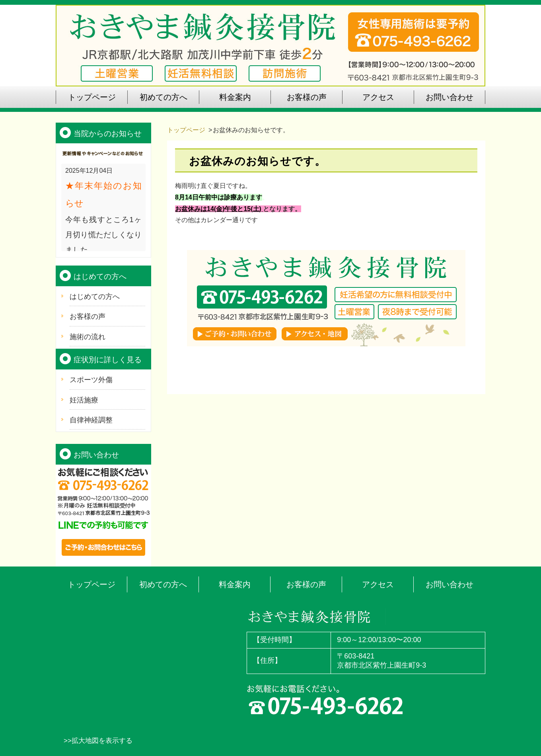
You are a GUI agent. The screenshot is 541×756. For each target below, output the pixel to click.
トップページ (186, 130)
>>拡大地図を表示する (98, 741)
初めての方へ (163, 584)
